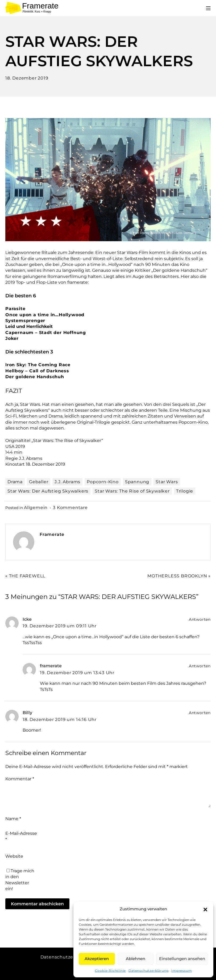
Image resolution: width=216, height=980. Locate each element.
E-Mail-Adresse (21, 836)
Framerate (52, 534)
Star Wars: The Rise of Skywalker (132, 491)
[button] (205, 909)
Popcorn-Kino (103, 482)
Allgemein (36, 508)
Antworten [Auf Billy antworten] (200, 713)
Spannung (137, 482)
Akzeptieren (97, 959)
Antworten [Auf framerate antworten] (200, 666)
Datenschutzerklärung (149, 971)
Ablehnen (136, 959)
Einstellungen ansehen (182, 959)
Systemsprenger (25, 321)
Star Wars (167, 482)
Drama (15, 482)
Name (13, 819)
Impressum (182, 971)
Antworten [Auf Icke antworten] (200, 619)
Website (14, 856)
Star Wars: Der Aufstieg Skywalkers (48, 491)
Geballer (39, 482)
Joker (12, 338)
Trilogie (185, 491)
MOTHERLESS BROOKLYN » (179, 576)
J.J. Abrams (67, 482)
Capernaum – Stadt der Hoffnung (46, 333)
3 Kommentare (70, 508)
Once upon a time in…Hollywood (45, 315)
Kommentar (20, 779)
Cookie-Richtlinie (111, 971)
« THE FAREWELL (25, 576)
